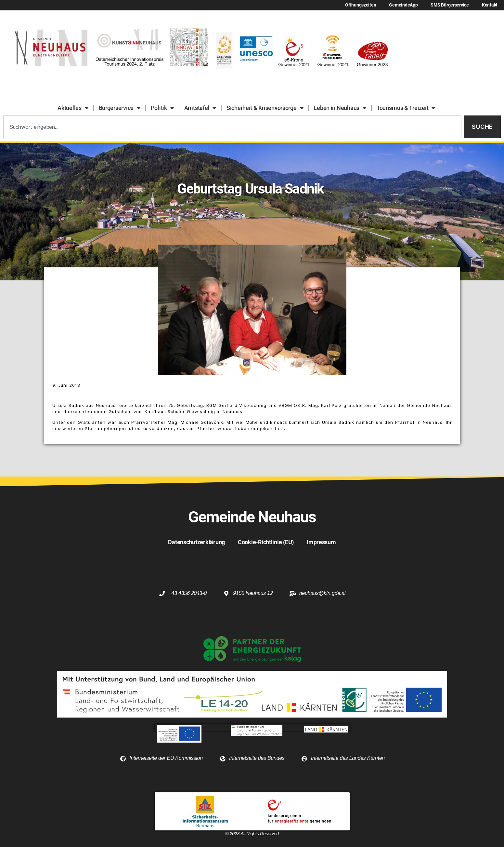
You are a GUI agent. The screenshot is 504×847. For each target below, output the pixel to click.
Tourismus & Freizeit (406, 108)
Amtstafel (200, 108)
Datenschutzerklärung (196, 542)
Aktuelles (73, 108)
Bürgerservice (120, 108)
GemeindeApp (403, 5)
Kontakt (490, 5)
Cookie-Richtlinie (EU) (266, 542)
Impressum (321, 542)
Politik (162, 108)
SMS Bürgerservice (450, 5)
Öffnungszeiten (361, 5)
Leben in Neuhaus (340, 108)
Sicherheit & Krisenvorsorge (265, 108)
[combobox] (232, 127)
